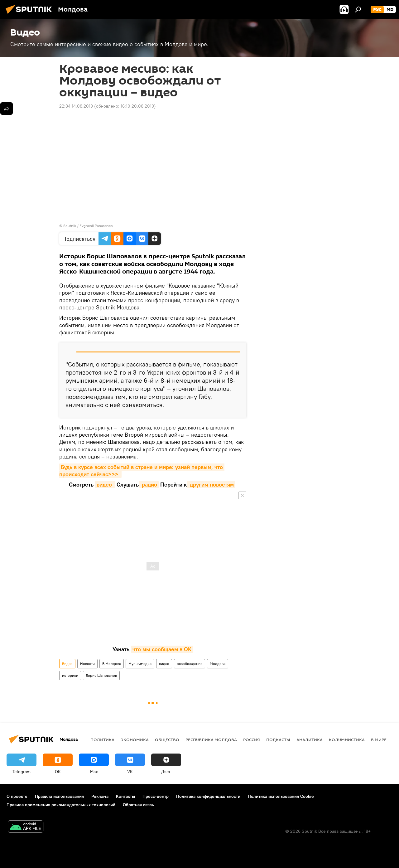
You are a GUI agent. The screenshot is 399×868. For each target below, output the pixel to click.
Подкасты (278, 739)
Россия (252, 739)
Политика (102, 739)
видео (105, 485)
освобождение (190, 664)
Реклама (100, 796)
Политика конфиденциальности (208, 796)
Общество (167, 739)
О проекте (17, 796)
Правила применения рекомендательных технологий (61, 805)
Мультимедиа (140, 664)
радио (149, 485)
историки (70, 675)
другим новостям (211, 485)
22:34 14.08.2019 (76, 106)
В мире (379, 739)
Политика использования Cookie (281, 796)
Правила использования (59, 796)
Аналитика (310, 739)
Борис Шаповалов (101, 675)
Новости (87, 664)
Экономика (135, 739)
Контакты (125, 796)
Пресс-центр (156, 796)
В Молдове (112, 664)
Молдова (218, 664)
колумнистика (347, 739)
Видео (67, 664)
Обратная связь (138, 805)
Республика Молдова (211, 739)
